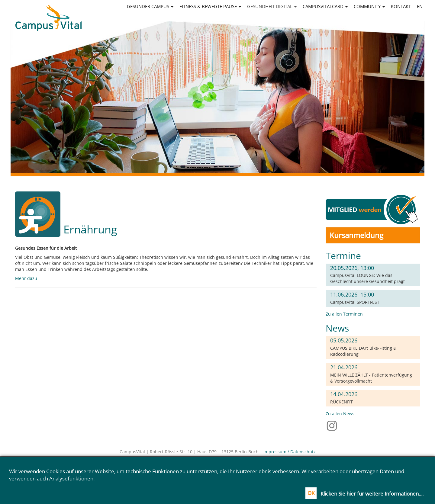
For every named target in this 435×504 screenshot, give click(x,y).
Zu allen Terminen (344, 314)
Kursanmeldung (356, 235)
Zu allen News (340, 414)
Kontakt (401, 6)
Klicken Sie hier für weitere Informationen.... (372, 494)
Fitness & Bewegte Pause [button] (210, 6)
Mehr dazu (26, 278)
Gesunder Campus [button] (150, 6)
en (420, 6)
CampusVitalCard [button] (325, 6)
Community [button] (369, 6)
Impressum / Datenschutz (290, 452)
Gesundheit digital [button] (272, 6)
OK (311, 493)
